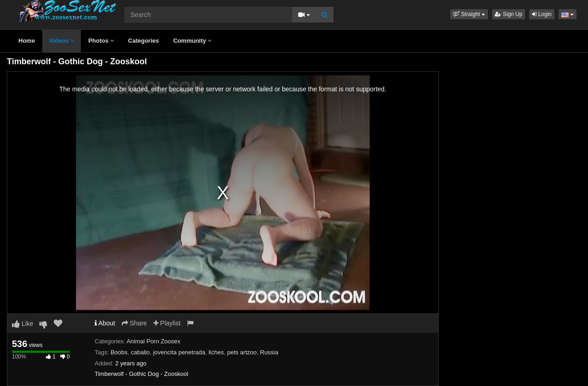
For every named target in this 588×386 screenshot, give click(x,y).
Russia (269, 352)
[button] (469, 14)
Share (134, 323)
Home (27, 41)
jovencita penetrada (179, 352)
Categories (144, 41)
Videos (62, 41)
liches (216, 352)
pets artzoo (242, 352)
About (105, 323)
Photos (101, 41)
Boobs (119, 352)
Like (23, 324)
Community (192, 41)
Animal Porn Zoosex (153, 341)
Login (542, 14)
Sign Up (509, 14)
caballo (140, 352)
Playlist (167, 323)
